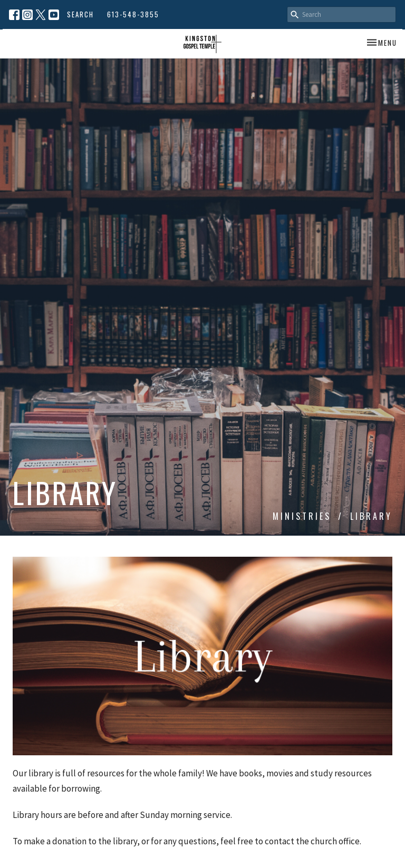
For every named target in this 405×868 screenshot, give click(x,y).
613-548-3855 (133, 14)
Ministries (302, 516)
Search (80, 14)
